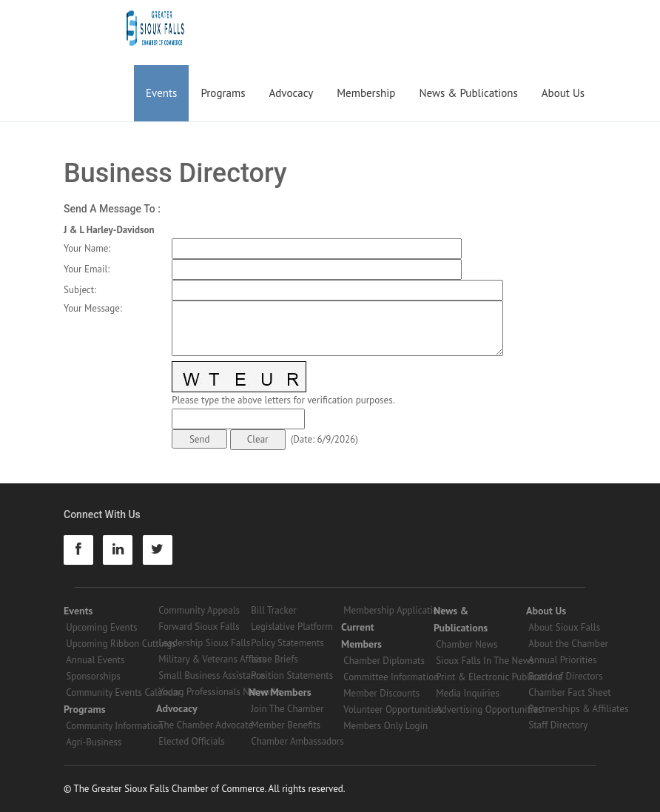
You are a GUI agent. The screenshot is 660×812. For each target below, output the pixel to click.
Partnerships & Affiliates (578, 709)
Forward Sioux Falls (199, 627)
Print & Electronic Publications (499, 677)
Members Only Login (385, 726)
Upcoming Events (101, 627)
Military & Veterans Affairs (212, 659)
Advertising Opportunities (489, 709)
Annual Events (95, 660)
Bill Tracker (273, 610)
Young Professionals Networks (220, 692)
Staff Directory (558, 725)
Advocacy (292, 93)
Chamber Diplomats (384, 661)
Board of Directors (565, 676)
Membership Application (393, 610)
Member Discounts (381, 693)
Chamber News (467, 644)
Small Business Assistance (212, 675)
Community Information (114, 726)
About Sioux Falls (564, 627)
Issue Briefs (275, 659)
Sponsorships (93, 676)
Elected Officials (192, 741)
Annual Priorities (562, 660)
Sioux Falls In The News (485, 661)
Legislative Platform (292, 627)
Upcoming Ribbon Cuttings (121, 644)
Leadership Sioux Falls (204, 643)
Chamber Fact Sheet (569, 692)
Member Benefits (286, 725)
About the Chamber (568, 644)
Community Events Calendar (123, 692)
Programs (223, 93)
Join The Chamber (287, 709)
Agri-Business (94, 742)
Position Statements (292, 675)
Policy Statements (287, 643)
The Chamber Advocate (206, 725)
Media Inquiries (468, 693)
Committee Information (391, 677)
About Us (563, 93)
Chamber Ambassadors (297, 741)
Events (161, 93)
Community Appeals (199, 610)
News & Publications (468, 93)
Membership (366, 93)
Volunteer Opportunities (393, 709)
